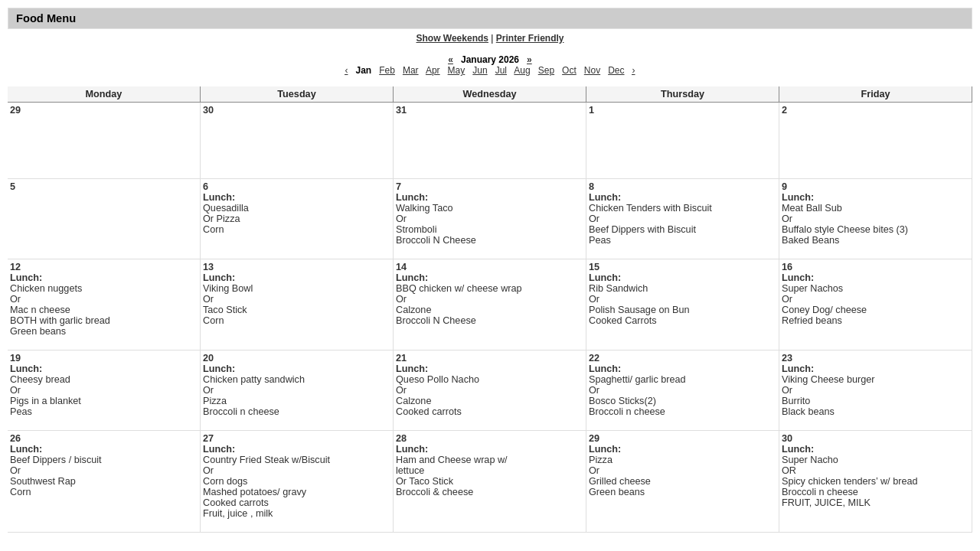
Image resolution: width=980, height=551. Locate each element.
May (457, 70)
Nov (592, 70)
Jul (501, 70)
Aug (522, 70)
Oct (569, 70)
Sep (546, 70)
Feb (387, 70)
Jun (480, 70)
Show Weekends (452, 38)
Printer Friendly (530, 38)
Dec (616, 70)
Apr (433, 70)
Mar (411, 70)
